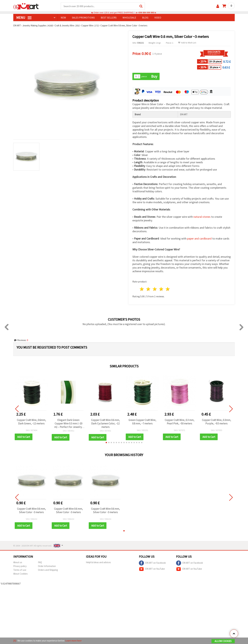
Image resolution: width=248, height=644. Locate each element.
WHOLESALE (129, 18)
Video (158, 18)
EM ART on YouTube (152, 569)
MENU (24, 18)
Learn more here (73, 641)
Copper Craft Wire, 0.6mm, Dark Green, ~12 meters (31, 422)
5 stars (168, 289)
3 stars (155, 289)
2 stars (148, 289)
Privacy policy (20, 566)
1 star (142, 289)
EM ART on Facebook (152, 563)
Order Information (47, 566)
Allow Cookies (223, 641)
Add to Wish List (187, 43)
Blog (145, 18)
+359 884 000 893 (146, 13)
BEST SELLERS (109, 18)
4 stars (161, 289)
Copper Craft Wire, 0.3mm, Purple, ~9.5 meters (217, 422)
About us (18, 562)
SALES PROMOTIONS (83, 18)
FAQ (40, 562)
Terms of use (20, 570)
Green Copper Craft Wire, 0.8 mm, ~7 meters (142, 422)
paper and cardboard (199, 238)
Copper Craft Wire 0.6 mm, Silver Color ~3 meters (31, 510)
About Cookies (20, 574)
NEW (63, 18)
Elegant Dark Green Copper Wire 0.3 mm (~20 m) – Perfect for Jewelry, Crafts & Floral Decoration (68, 423)
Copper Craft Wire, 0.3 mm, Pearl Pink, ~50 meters (180, 422)
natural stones (202, 217)
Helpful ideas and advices (98, 562)
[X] (15, 641)
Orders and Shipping (48, 570)
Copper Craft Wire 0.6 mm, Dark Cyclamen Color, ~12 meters (105, 423)
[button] (106, 443)
